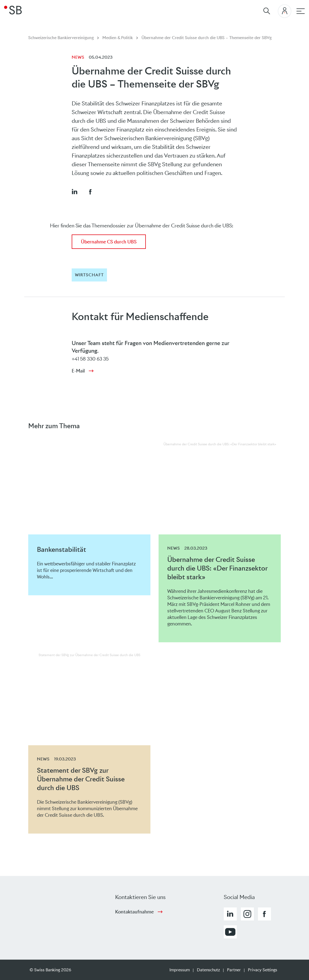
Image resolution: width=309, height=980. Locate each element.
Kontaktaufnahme (134, 912)
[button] (74, 192)
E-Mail (78, 371)
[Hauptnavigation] (301, 11)
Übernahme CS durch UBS (109, 242)
